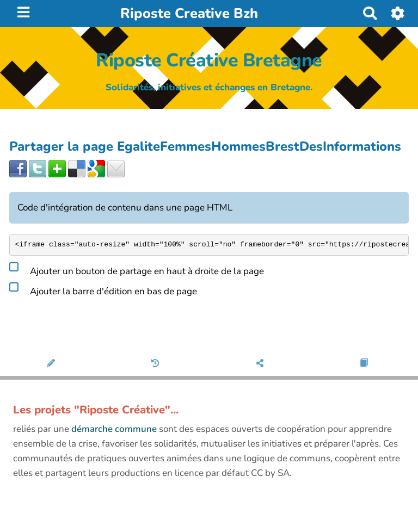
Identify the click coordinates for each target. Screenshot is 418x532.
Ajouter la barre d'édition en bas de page (103, 289)
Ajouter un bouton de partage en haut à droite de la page (137, 269)
